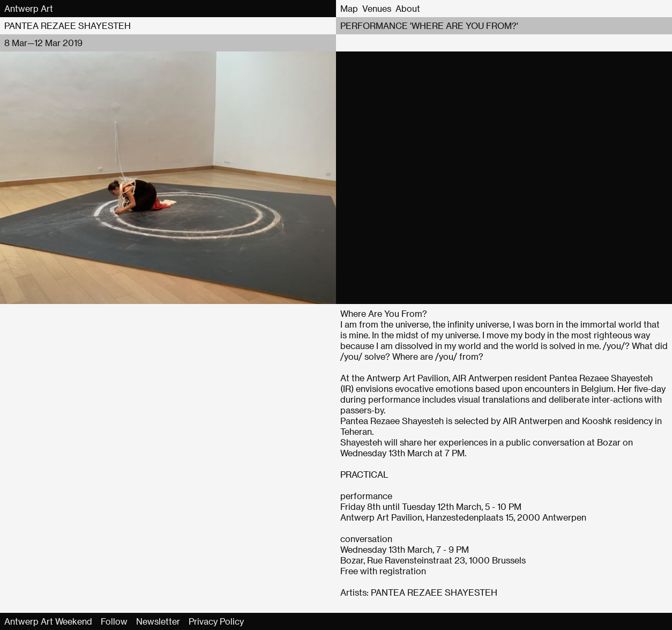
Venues (377, 8)
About (408, 8)
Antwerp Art (29, 8)
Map (349, 8)
